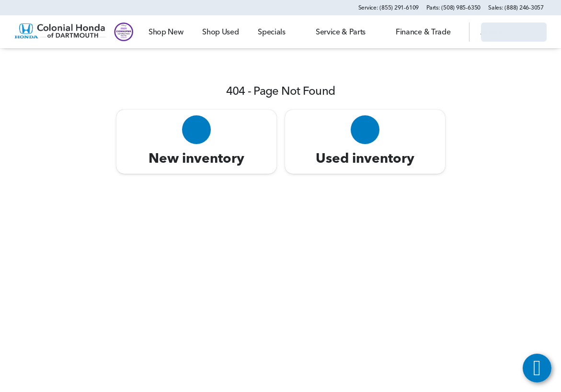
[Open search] (450, 32)
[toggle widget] (537, 368)
